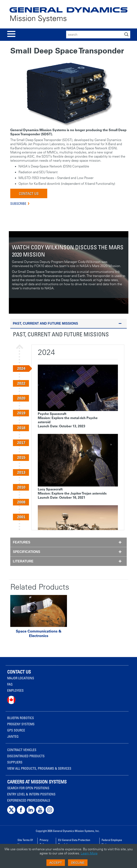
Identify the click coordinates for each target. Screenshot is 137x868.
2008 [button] (21, 502)
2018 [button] (21, 428)
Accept (56, 863)
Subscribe (18, 204)
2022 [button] (21, 383)
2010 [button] (21, 487)
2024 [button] (21, 369)
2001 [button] (21, 517)
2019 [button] (21, 413)
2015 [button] (21, 458)
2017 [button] (21, 443)
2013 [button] (21, 472)
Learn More (89, 853)
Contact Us (29, 193)
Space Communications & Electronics (39, 634)
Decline (78, 863)
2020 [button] (21, 398)
